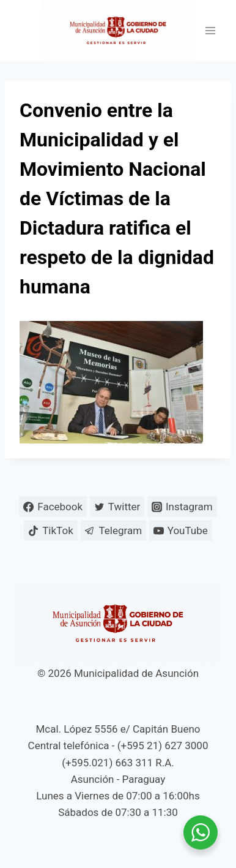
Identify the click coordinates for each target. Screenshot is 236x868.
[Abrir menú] (210, 31)
